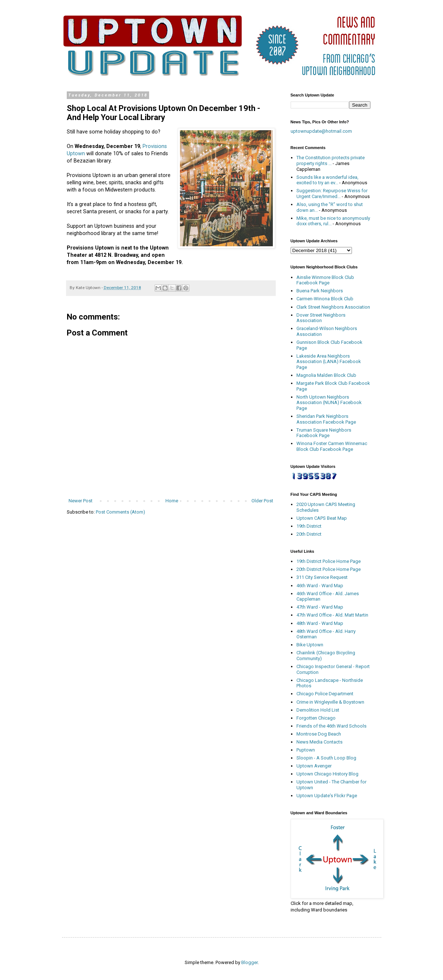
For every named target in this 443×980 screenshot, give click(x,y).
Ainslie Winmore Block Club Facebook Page (325, 280)
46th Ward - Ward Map (320, 586)
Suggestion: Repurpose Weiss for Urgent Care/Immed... (332, 193)
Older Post (262, 501)
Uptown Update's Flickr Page (327, 796)
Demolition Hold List (318, 710)
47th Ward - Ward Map (320, 607)
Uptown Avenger (314, 766)
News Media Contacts (319, 742)
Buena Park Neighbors (320, 291)
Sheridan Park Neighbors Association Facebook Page (326, 419)
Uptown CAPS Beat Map (322, 518)
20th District (309, 534)
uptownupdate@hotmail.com (321, 131)
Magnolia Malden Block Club (326, 375)
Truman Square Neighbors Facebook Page (324, 433)
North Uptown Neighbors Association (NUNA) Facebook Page (329, 403)
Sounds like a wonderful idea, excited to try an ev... (327, 180)
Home (172, 501)
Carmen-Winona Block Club (325, 299)
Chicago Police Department (325, 694)
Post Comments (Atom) (120, 512)
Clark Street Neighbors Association (333, 307)
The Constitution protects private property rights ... (331, 160)
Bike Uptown (310, 645)
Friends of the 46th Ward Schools (331, 726)
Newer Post (81, 501)
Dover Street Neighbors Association (321, 318)
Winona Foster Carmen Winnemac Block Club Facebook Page (332, 446)
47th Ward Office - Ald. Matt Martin (332, 615)
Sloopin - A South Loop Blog (326, 758)
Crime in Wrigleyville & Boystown (330, 702)
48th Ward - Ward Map (320, 623)
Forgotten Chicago (316, 718)
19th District (309, 526)
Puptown (306, 750)
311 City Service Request (322, 577)
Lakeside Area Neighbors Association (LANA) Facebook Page (329, 362)
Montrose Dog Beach (319, 734)
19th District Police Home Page (329, 561)
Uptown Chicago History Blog (327, 774)
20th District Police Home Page (329, 569)
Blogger (249, 962)
